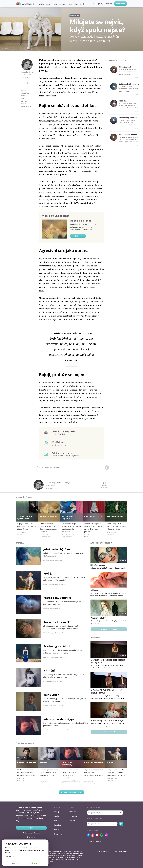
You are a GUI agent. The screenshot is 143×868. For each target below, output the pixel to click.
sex (23, 98)
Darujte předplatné (31, 833)
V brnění (49, 670)
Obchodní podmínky (103, 851)
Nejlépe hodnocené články (71, 792)
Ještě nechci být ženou (129, 84)
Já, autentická (125, 67)
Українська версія (94, 841)
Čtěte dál (20, 543)
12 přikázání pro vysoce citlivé (25, 517)
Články (42, 4)
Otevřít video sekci (109, 732)
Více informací (10, 856)
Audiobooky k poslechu (101, 543)
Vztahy (24, 90)
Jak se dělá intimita (81, 221)
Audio (48, 4)
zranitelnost (26, 107)
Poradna (62, 4)
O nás (82, 4)
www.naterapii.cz (52, 488)
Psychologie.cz (25, 3)
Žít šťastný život (98, 565)
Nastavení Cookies (121, 851)
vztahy (24, 104)
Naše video (95, 638)
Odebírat (121, 824)
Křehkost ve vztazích (94, 516)
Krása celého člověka (128, 135)
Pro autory (73, 816)
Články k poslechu (118, 60)
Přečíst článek (78, 236)
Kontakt (72, 820)
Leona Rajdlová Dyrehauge (27, 73)
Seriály (70, 4)
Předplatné (120, 4)
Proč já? (123, 101)
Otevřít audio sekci (109, 629)
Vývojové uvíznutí (115, 516)
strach (24, 101)
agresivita (25, 93)
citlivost (25, 96)
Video (55, 4)
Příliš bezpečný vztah (27, 762)
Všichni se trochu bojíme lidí (70, 517)
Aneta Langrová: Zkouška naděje (107, 720)
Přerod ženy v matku (128, 118)
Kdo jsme (72, 812)
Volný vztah (51, 695)
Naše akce (58, 834)
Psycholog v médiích (57, 646)
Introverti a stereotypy (59, 719)
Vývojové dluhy (98, 618)
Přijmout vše (35, 863)
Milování (95, 590)
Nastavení (15, 863)
